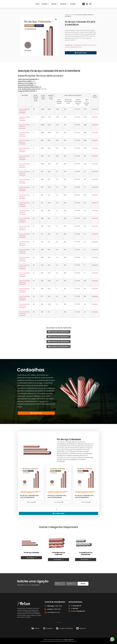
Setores (55, 4)
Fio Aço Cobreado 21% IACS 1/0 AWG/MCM (25, 111)
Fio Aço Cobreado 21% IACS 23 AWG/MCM (25, 290)
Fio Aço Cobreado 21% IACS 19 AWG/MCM (25, 259)
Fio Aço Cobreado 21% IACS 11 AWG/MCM (25, 197)
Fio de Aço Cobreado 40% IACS (56, 492)
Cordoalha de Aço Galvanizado (86, 553)
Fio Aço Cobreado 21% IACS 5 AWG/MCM (25, 150)
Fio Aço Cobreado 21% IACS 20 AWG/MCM (25, 267)
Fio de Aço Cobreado (87, 45)
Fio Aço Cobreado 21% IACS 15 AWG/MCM (25, 228)
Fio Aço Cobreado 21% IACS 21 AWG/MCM (25, 275)
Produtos (45, 4)
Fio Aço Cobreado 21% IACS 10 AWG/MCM (25, 189)
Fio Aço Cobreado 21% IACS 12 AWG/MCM (25, 205)
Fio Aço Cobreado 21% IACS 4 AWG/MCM (25, 142)
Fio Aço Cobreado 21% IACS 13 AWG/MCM (25, 212)
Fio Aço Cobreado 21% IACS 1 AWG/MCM (25, 119)
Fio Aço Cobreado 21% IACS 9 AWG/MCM (25, 181)
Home (37, 4)
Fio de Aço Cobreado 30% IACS (84, 492)
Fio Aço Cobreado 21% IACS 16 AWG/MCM (25, 236)
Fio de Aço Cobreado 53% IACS (29, 492)
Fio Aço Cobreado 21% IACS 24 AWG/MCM (25, 298)
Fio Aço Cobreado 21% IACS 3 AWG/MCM (25, 134)
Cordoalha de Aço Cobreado (58, 553)
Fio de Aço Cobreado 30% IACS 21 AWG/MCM (84, 496)
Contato (73, 4)
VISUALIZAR (95, 109)
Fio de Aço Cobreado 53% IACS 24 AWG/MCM (29, 496)
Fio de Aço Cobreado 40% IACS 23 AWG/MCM (57, 496)
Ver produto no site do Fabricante (58, 328)
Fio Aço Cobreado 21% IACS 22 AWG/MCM (25, 282)
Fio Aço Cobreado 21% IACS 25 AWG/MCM (25, 306)
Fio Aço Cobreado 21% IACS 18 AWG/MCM (25, 251)
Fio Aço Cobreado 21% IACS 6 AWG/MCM (25, 158)
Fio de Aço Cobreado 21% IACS (81, 46)
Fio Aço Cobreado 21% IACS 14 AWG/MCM (25, 220)
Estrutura (64, 4)
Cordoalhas (72, 15)
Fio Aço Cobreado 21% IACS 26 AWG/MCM (25, 314)
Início (66, 15)
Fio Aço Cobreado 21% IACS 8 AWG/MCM (25, 173)
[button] (84, 4)
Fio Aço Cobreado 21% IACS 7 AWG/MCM (25, 166)
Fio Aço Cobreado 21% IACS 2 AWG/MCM (25, 127)
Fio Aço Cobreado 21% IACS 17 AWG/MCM (25, 244)
